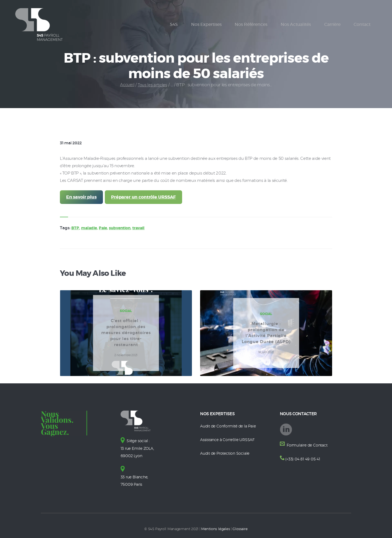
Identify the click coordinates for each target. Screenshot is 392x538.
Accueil (127, 85)
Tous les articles (153, 85)
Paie (105, 229)
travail (144, 229)
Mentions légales (216, 529)
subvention (123, 229)
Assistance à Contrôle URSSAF (229, 441)
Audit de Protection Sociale (226, 454)
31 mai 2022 (72, 143)
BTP (75, 229)
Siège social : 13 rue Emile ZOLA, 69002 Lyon (138, 449)
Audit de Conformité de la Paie (230, 427)
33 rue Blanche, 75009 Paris (135, 477)
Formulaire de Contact (308, 446)
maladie (90, 229)
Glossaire (240, 529)
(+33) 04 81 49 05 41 (304, 460)
